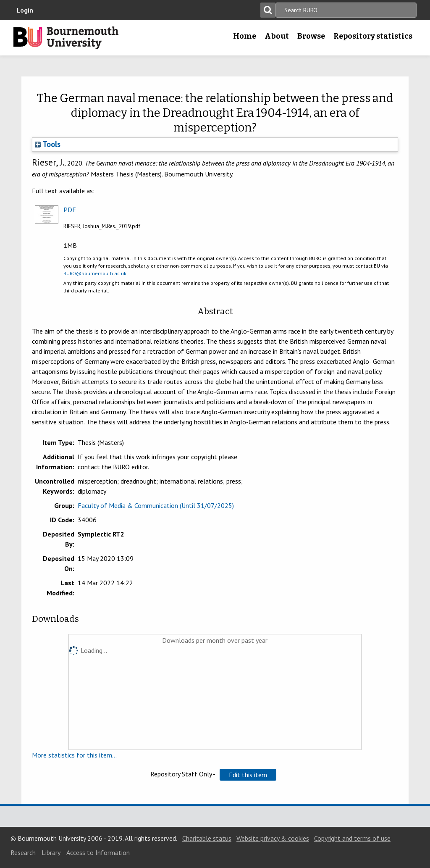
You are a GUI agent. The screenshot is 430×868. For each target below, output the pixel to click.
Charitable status (207, 838)
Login (25, 10)
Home (245, 36)
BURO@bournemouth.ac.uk (95, 273)
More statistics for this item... (74, 755)
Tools (48, 144)
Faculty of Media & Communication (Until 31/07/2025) (156, 505)
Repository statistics (373, 36)
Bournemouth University (66, 38)
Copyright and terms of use (352, 838)
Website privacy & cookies (273, 838)
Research (23, 852)
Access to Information (98, 852)
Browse (311, 36)
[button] (248, 775)
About (277, 36)
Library (51, 852)
